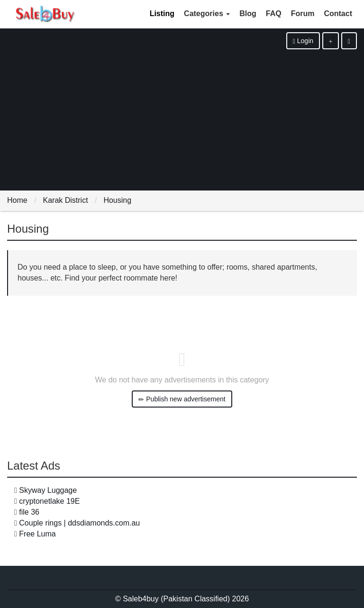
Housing (117, 200)
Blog (248, 14)
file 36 (29, 512)
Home (17, 200)
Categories (207, 14)
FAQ (274, 14)
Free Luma (37, 534)
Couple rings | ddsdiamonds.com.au (79, 523)
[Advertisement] (182, 120)
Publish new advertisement (182, 399)
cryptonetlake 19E (49, 501)
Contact (338, 14)
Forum (303, 14)
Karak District (65, 200)
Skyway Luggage (48, 490)
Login (303, 41)
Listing (162, 14)
